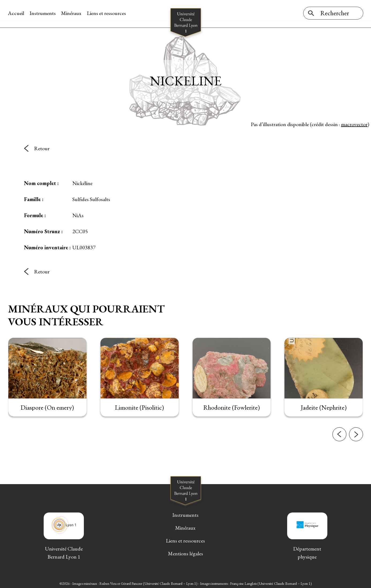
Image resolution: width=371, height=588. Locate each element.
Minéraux (72, 13)
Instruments (43, 13)
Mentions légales (185, 552)
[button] (339, 438)
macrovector (354, 123)
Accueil (16, 13)
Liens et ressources (107, 13)
